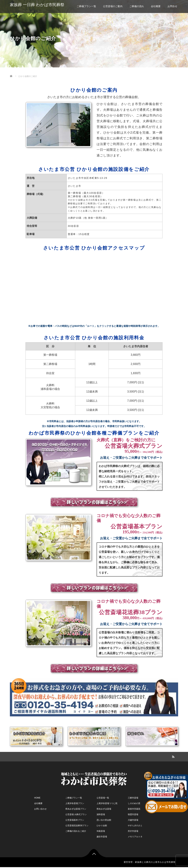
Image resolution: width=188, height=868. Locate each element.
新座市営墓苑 (134, 809)
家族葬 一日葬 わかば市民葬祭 (37, 5)
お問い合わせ (40, 809)
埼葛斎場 (101, 831)
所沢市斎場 (133, 831)
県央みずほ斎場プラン (76, 809)
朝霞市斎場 (133, 814)
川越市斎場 (133, 820)
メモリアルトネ (135, 837)
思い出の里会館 (104, 820)
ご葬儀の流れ (137, 6)
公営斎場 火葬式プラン (76, 814)
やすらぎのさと (135, 826)
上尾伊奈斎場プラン (75, 803)
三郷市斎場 (133, 798)
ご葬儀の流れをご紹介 (76, 831)
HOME (37, 798)
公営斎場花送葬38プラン (77, 826)
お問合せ (172, 6)
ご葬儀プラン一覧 (86, 6)
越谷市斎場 (102, 837)
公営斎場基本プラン (75, 820)
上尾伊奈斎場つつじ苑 (107, 803)
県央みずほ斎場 (104, 809)
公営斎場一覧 (103, 798)
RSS (173, 756)
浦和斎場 (101, 814)
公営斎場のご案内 (113, 6)
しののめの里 (134, 803)
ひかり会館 (102, 826)
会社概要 (156, 6)
